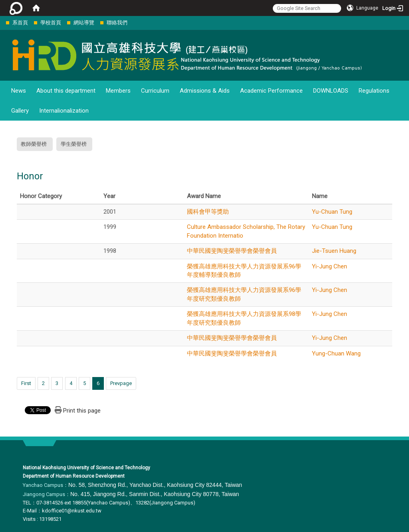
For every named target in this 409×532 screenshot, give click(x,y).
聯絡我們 (117, 23)
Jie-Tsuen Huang (334, 251)
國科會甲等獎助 (208, 212)
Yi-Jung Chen (330, 266)
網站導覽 (84, 23)
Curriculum (155, 91)
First (26, 383)
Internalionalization (64, 111)
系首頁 (20, 23)
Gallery (20, 111)
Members (118, 91)
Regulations (374, 91)
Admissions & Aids (205, 91)
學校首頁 (51, 23)
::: (2, 23)
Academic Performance (271, 91)
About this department (66, 91)
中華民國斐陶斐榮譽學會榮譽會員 (232, 251)
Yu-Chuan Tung (332, 212)
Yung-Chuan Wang (336, 353)
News (19, 91)
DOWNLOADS (331, 91)
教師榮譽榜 (34, 144)
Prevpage (121, 383)
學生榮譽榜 (74, 144)
